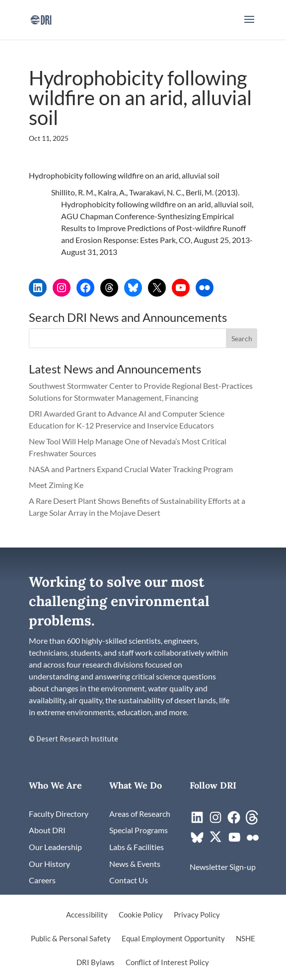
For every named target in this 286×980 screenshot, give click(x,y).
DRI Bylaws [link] (96, 963)
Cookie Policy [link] (141, 915)
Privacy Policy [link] (197, 915)
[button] (249, 26)
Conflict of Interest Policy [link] (167, 963)
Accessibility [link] (87, 915)
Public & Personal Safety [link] (71, 939)
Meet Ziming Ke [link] (57, 485)
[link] (41, 19)
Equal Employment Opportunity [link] (173, 939)
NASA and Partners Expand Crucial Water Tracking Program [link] (131, 469)
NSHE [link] (246, 939)
